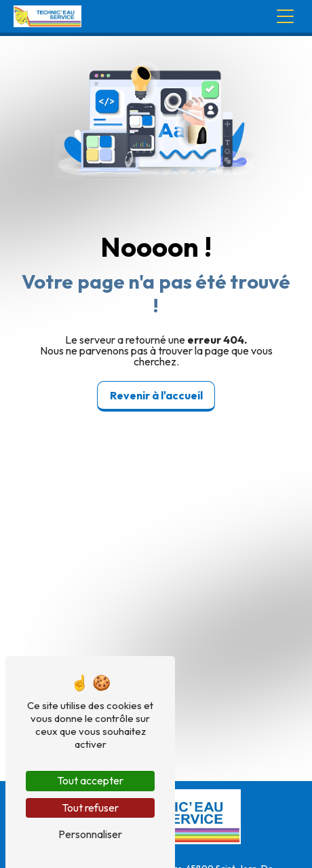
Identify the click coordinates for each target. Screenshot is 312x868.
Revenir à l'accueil (156, 395)
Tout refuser (90, 808)
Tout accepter (90, 780)
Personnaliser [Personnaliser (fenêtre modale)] (90, 834)
